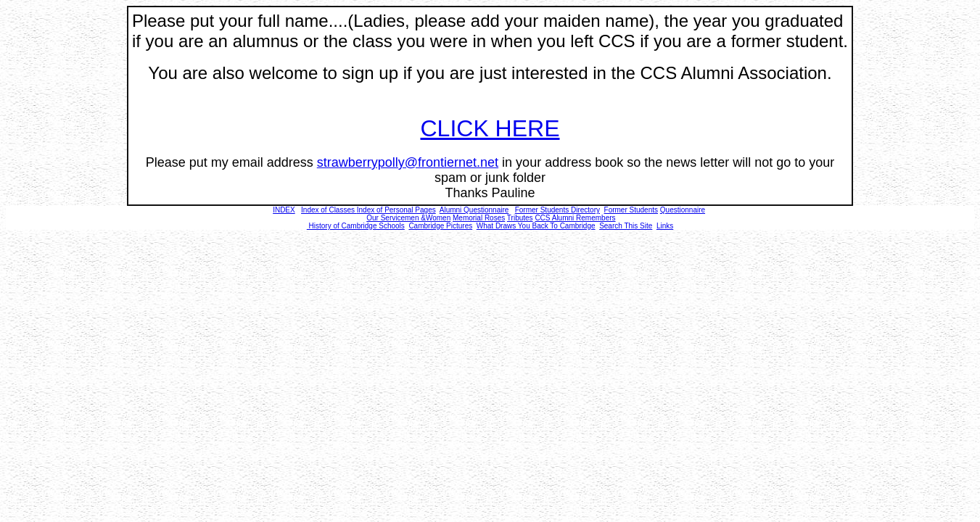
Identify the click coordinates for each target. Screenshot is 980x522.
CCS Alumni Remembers (575, 218)
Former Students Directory (557, 210)
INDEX (284, 210)
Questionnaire (683, 210)
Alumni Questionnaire (474, 210)
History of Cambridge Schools (356, 226)
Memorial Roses (479, 218)
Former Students (631, 210)
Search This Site (626, 226)
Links (665, 226)
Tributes (520, 218)
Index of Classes (328, 210)
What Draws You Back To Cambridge (536, 226)
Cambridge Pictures (440, 226)
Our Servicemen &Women (408, 218)
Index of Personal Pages (396, 210)
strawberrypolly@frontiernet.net (408, 162)
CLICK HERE (490, 128)
